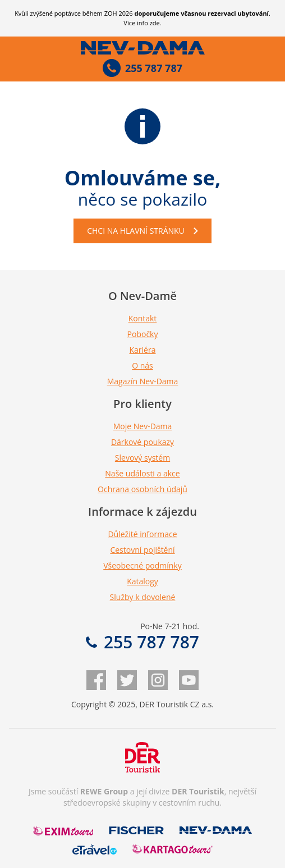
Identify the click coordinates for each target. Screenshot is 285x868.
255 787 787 (142, 642)
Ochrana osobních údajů (142, 489)
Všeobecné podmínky (142, 565)
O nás (142, 365)
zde (155, 23)
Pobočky (143, 334)
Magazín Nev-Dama (143, 381)
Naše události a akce (142, 473)
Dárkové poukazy (142, 442)
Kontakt (143, 318)
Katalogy (142, 581)
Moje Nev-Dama (143, 426)
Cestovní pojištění (142, 550)
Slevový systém (142, 458)
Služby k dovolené (143, 597)
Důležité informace (142, 534)
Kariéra (143, 350)
